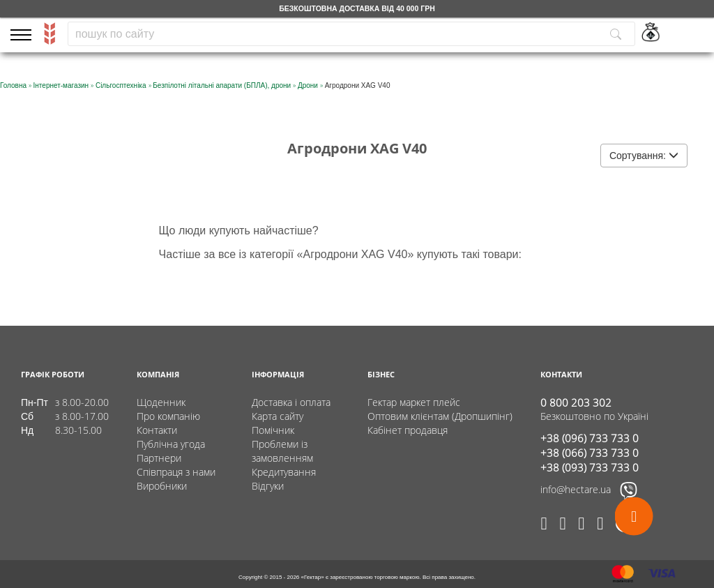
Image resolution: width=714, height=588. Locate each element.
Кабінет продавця (408, 430)
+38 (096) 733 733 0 (590, 438)
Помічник (273, 430)
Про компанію (168, 416)
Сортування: (644, 156)
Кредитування (284, 472)
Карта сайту (278, 416)
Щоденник (161, 402)
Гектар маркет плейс (414, 402)
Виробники (162, 486)
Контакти (157, 430)
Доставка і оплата (291, 402)
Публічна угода (171, 444)
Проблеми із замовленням (282, 451)
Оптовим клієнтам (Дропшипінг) (440, 416)
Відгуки (268, 486)
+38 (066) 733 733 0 (590, 453)
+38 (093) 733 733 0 (590, 467)
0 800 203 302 (576, 402)
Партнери (159, 458)
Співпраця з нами (176, 472)
